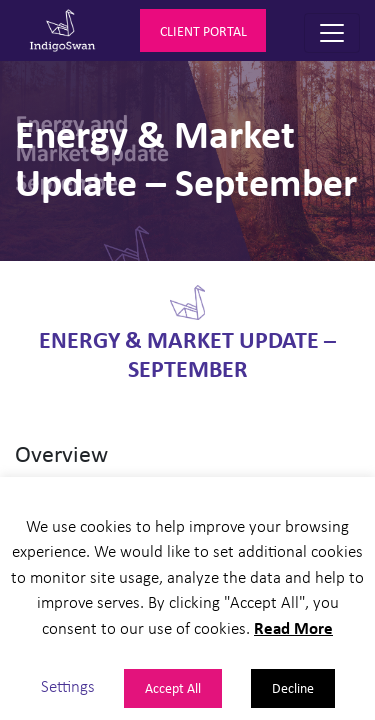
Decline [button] (293, 687)
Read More (293, 627)
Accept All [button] (173, 687)
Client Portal (203, 30)
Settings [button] (68, 685)
